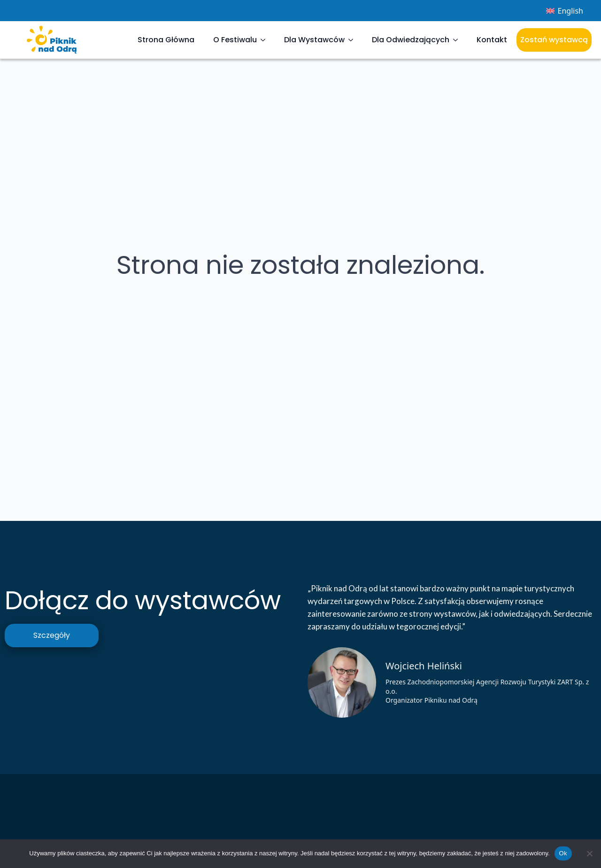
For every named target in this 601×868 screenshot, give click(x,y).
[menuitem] (565, 11)
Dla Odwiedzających (411, 40)
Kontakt (492, 40)
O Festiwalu (235, 40)
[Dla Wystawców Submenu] (354, 40)
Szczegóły (52, 635)
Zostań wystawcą (554, 40)
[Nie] (589, 853)
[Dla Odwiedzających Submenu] (458, 40)
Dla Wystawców (314, 40)
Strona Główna (166, 40)
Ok (563, 853)
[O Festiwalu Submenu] (266, 40)
